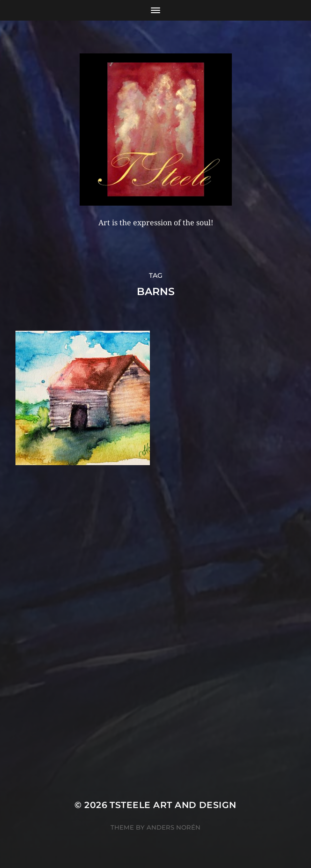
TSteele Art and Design (173, 805)
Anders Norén (174, 827)
